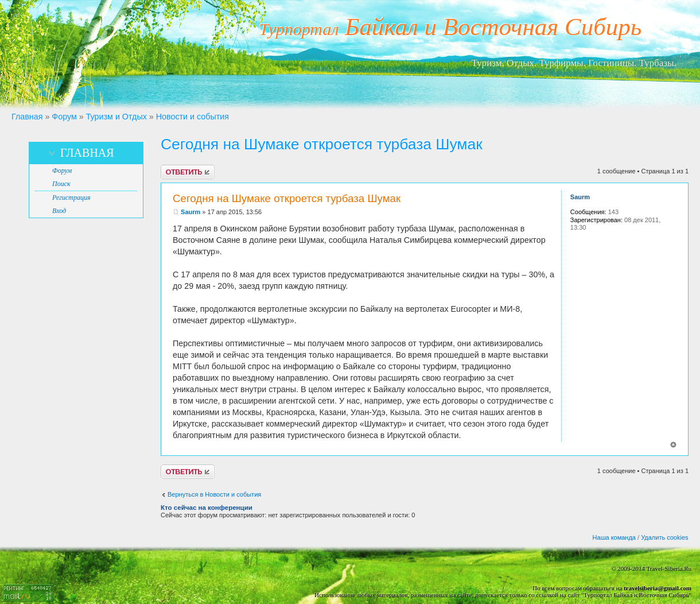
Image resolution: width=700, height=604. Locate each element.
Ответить (188, 172)
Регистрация (71, 198)
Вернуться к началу (673, 445)
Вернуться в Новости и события (214, 494)
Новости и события (192, 117)
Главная (27, 117)
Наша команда (614, 537)
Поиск (61, 184)
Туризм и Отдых (116, 117)
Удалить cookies (664, 537)
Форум (64, 117)
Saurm (190, 212)
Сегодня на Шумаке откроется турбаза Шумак (322, 144)
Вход (59, 211)
